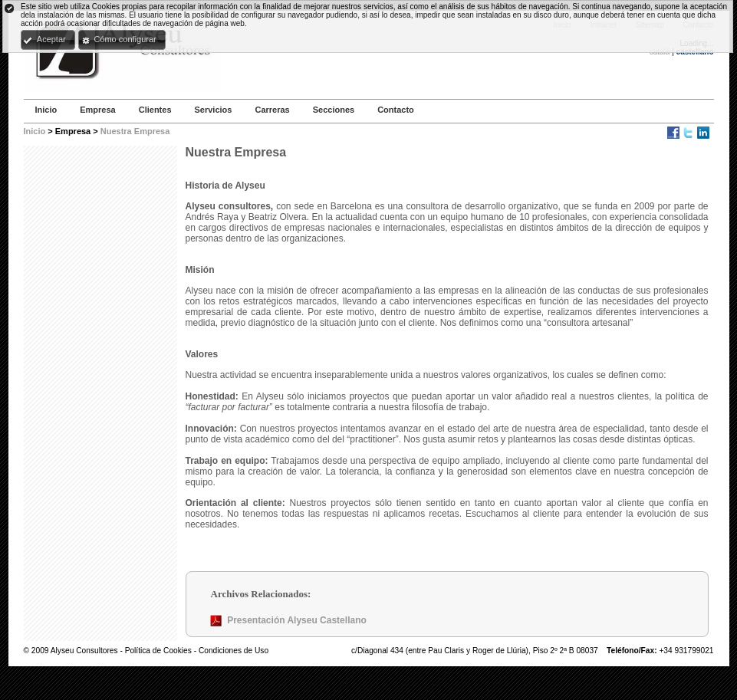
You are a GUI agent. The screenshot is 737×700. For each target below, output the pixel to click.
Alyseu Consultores (84, 651)
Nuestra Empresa (135, 131)
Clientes (155, 110)
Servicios (214, 110)
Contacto (396, 110)
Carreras (272, 110)
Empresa (97, 110)
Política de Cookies (160, 651)
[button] (48, 40)
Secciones (334, 110)
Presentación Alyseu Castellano (297, 620)
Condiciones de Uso (234, 651)
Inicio (46, 110)
